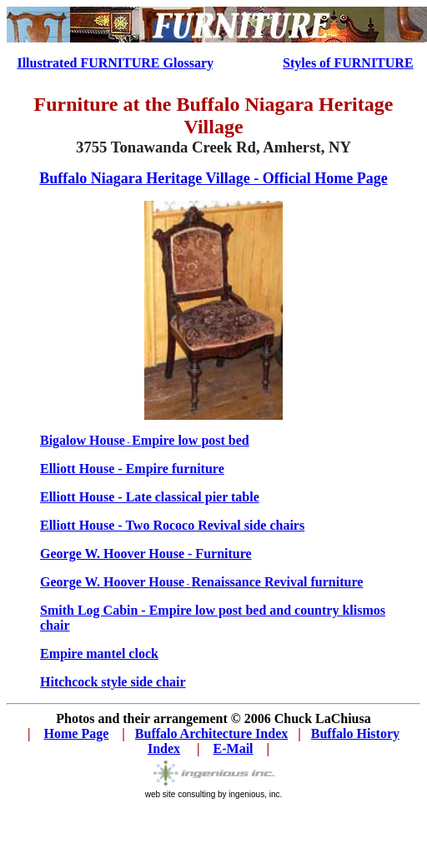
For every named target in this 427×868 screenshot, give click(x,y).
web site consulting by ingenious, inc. (214, 791)
